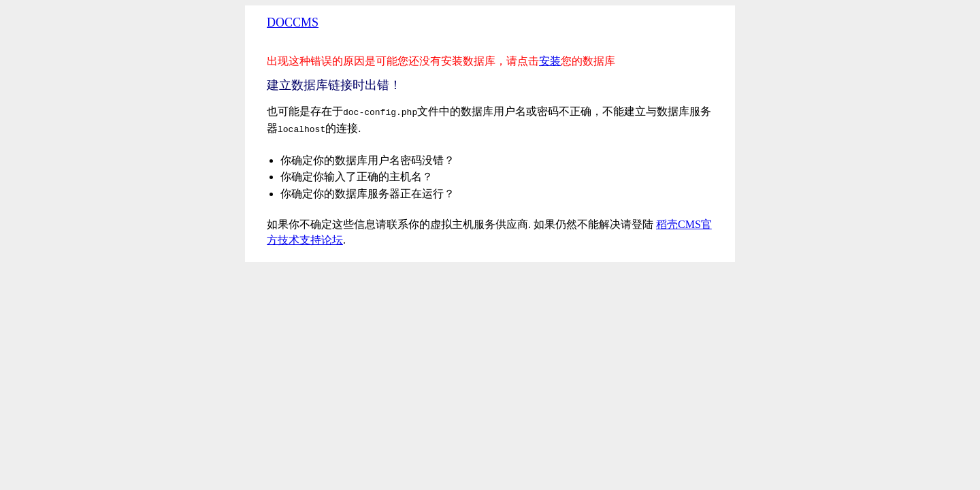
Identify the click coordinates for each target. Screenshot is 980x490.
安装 (550, 61)
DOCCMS (293, 22)
